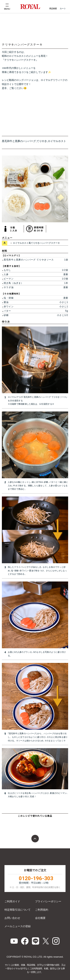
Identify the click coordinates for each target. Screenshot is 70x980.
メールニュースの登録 (18, 926)
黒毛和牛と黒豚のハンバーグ (19, 141)
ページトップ (35, 839)
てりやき (42, 141)
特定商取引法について (18, 910)
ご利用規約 (42, 910)
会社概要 (40, 918)
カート (63, 8)
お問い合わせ (12, 918)
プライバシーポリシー (48, 901)
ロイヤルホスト (57, 141)
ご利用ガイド (12, 901)
